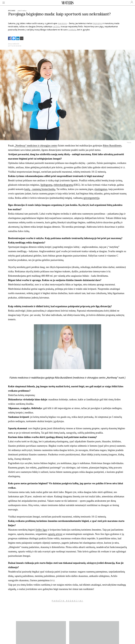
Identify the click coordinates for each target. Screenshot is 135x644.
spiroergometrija (91, 198)
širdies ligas (41, 530)
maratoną (62, 23)
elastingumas (101, 189)
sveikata (72, 30)
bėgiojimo (98, 23)
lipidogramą (46, 185)
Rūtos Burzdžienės (112, 146)
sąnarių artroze (55, 534)
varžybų (56, 26)
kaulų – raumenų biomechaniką (40, 189)
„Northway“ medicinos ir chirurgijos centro (36, 146)
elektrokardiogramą (63, 185)
